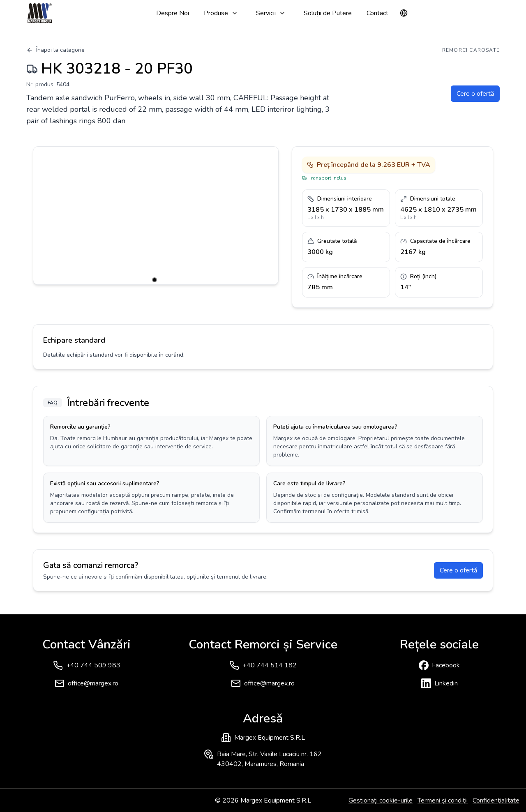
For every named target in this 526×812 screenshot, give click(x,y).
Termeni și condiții (443, 800)
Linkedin (446, 683)
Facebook (446, 665)
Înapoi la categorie (55, 50)
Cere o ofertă (475, 94)
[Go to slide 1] (155, 280)
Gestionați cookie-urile (381, 800)
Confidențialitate (496, 800)
